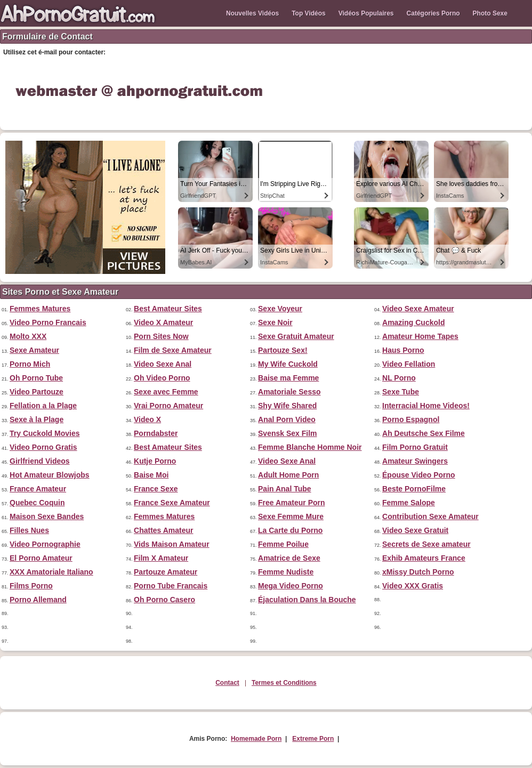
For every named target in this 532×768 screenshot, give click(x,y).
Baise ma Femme (288, 378)
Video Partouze (37, 392)
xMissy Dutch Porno (418, 572)
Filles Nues (29, 530)
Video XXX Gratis (413, 586)
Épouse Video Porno (419, 475)
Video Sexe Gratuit (415, 530)
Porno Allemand (38, 600)
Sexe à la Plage (37, 419)
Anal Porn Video (287, 419)
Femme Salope (409, 503)
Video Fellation (409, 364)
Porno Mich (30, 364)
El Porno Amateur (41, 558)
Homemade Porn (256, 739)
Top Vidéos (309, 13)
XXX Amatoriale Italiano (51, 572)
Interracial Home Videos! (426, 406)
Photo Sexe (490, 13)
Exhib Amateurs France (424, 558)
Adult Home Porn (288, 475)
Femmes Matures (40, 309)
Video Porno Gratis (43, 447)
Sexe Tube (401, 392)
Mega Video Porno (291, 586)
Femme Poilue (283, 544)
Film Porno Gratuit (415, 447)
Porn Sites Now (161, 336)
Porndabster (156, 433)
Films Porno (31, 586)
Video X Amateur (163, 322)
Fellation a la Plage (43, 406)
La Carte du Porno (290, 530)
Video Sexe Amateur (418, 309)
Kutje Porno (155, 461)
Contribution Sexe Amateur (430, 516)
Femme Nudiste (286, 572)
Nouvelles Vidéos (252, 13)
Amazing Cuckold (413, 322)
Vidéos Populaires (366, 13)
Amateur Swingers (415, 461)
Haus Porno (403, 350)
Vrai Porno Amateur (168, 406)
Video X (147, 419)
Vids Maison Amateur (172, 544)
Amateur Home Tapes (420, 336)
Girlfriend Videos (40, 461)
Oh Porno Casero (164, 600)
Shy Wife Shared (287, 406)
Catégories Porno (433, 13)
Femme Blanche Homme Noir (310, 447)
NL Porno (399, 378)
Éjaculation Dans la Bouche (307, 600)
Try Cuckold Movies (45, 433)
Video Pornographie (45, 544)
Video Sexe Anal (163, 364)
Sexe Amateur (34, 350)
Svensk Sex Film (288, 433)
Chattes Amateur (164, 530)
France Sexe (156, 489)
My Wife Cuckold (288, 364)
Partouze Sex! (283, 350)
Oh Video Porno (162, 378)
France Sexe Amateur (172, 503)
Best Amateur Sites (168, 309)
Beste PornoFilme (414, 489)
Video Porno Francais (48, 322)
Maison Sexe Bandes (47, 516)
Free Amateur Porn (292, 503)
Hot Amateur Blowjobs (50, 475)
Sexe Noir (275, 322)
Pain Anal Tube (285, 489)
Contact (227, 683)
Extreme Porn (313, 739)
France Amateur (38, 489)
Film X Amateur (161, 558)
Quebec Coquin (37, 503)
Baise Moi (151, 475)
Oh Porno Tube (36, 378)
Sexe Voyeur (280, 309)
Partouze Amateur (166, 572)
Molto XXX (28, 336)
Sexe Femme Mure (291, 516)
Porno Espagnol (411, 419)
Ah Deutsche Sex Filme (424, 433)
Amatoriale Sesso (289, 392)
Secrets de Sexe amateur (426, 544)
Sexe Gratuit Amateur (296, 336)
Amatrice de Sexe (289, 558)
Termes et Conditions (284, 683)
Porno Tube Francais (171, 586)
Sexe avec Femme (166, 392)
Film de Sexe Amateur (173, 350)
